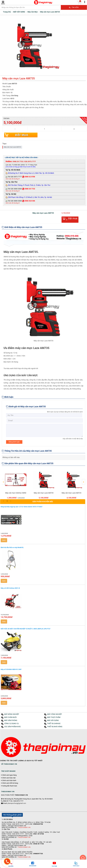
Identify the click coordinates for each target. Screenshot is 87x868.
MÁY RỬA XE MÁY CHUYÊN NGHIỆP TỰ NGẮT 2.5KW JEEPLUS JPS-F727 (26, 629)
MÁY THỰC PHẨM (54, 717)
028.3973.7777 (30, 162)
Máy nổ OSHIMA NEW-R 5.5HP (11, 669)
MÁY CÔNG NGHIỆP (55, 714)
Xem (4, 540)
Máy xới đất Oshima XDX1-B (10, 588)
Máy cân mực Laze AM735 (12, 147)
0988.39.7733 (18, 162)
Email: (15, 803)
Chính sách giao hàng (9, 775)
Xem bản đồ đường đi (12, 179)
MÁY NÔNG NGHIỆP (12, 714)
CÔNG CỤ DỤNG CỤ (11, 724)
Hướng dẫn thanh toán (10, 786)
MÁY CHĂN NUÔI (10, 717)
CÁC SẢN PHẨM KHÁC (12, 727)
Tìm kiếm (74, 7)
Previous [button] (3, 480)
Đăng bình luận (14, 442)
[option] (16, 483)
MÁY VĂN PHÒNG (11, 720)
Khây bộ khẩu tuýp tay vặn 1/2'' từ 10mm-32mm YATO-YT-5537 (22, 507)
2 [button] (7, 501)
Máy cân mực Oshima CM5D (16, 493)
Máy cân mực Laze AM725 (71, 493)
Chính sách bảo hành (9, 780)
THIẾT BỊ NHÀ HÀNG (55, 727)
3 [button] (11, 501)
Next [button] (84, 480)
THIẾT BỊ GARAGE (54, 724)
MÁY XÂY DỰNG (53, 720)
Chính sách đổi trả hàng (10, 783)
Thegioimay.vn (24, 827)
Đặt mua (22, 135)
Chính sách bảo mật (9, 778)
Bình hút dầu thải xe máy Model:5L (12, 547)
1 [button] (4, 501)
